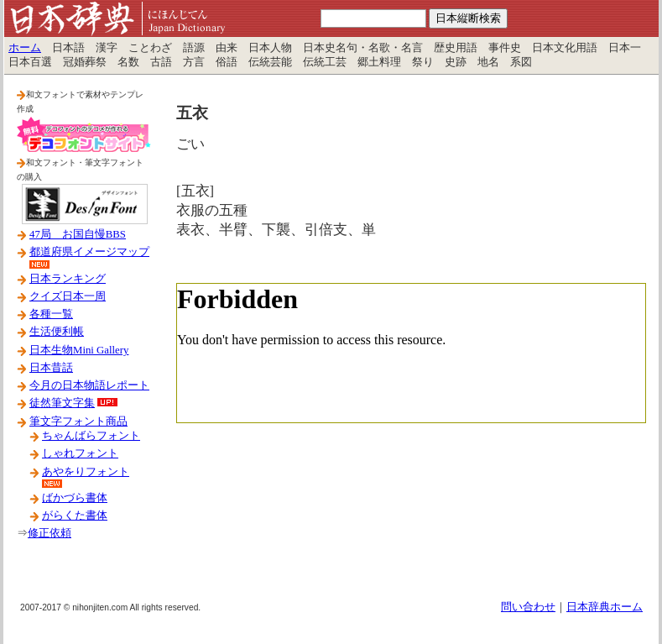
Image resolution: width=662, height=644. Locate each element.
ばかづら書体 (75, 498)
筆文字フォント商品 (78, 421)
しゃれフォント (80, 453)
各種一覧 (51, 314)
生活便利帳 (57, 332)
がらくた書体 (75, 516)
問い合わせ (528, 607)
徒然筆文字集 (62, 403)
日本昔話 (51, 368)
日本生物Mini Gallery (79, 350)
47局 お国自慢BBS (78, 234)
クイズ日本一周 (68, 296)
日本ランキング (68, 279)
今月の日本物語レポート (89, 385)
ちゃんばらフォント (91, 436)
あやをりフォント (86, 472)
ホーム (25, 48)
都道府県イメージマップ (89, 252)
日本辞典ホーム (605, 607)
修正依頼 (50, 533)
